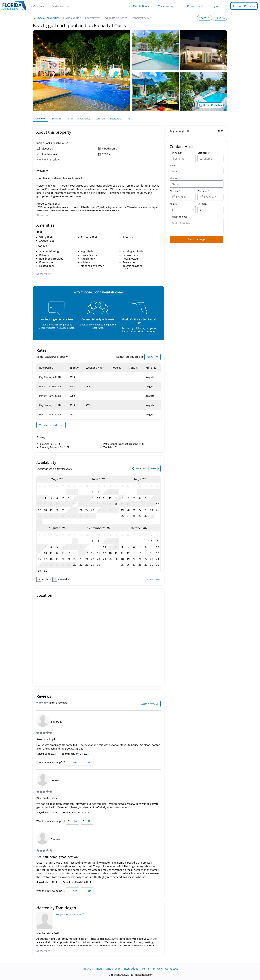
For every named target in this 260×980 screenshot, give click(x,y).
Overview (40, 119)
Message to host (178, 217)
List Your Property (244, 6)
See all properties (49, 18)
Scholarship (113, 968)
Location (100, 119)
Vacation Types (167, 6)
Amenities (56, 119)
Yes (75, 762)
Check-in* (175, 191)
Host (130, 119)
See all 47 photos (212, 105)
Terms (146, 968)
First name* (176, 153)
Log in (214, 6)
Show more (43, 215)
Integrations (131, 968)
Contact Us (172, 968)
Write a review (149, 704)
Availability (84, 119)
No (90, 762)
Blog (99, 968)
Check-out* (203, 191)
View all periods (49, 425)
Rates (70, 119)
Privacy (157, 968)
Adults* (174, 204)
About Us (87, 968)
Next (153, 468)
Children (202, 204)
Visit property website (68, 914)
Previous (141, 468)
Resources (193, 6)
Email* (173, 166)
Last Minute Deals (138, 6)
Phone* (174, 178)
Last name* (204, 153)
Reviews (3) (116, 119)
